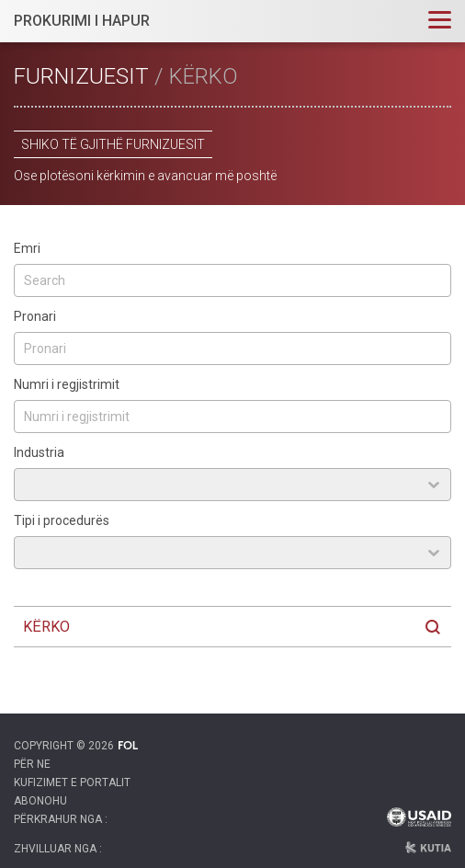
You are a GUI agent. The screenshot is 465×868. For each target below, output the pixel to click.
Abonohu (40, 801)
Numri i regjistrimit (67, 384)
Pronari (35, 316)
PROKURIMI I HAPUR (82, 21)
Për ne (32, 764)
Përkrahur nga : (61, 819)
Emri (27, 248)
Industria (39, 452)
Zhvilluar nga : (58, 849)
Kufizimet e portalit (72, 782)
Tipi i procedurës (62, 520)
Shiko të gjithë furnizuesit (113, 144)
